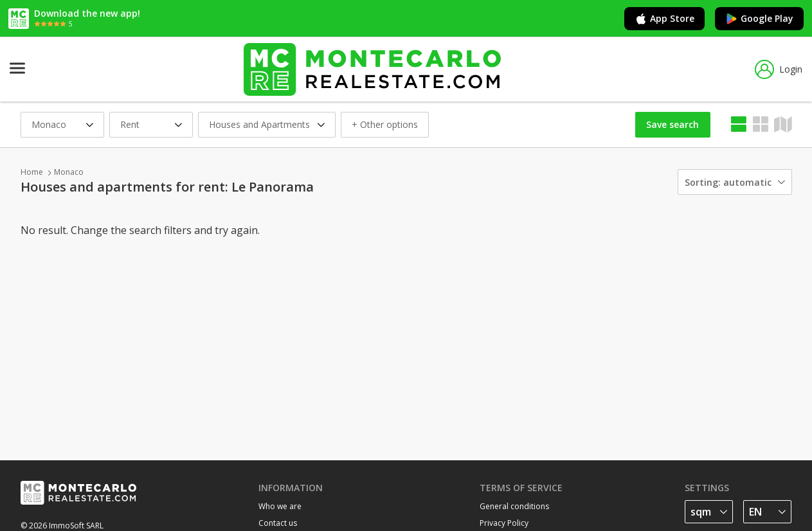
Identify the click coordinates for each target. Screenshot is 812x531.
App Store (664, 19)
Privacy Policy (504, 523)
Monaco (69, 172)
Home (32, 172)
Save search (672, 124)
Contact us (278, 523)
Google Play (759, 19)
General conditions (514, 506)
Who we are (280, 506)
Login (779, 69)
